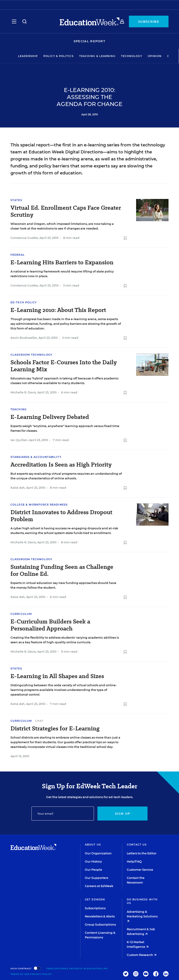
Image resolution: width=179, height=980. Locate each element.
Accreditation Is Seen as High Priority (61, 465)
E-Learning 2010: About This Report (58, 310)
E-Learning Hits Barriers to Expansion (62, 262)
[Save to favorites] (125, 239)
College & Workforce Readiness (39, 505)
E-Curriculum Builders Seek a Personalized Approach (50, 625)
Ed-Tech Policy (24, 302)
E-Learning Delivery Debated (50, 417)
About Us (93, 845)
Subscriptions (95, 908)
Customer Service (140, 870)
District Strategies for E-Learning (55, 729)
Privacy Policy (41, 974)
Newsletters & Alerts (100, 916)
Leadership (28, 56)
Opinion (155, 56)
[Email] (63, 814)
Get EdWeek (95, 899)
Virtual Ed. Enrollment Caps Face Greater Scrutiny (66, 211)
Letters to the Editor (142, 853)
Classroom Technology (31, 355)
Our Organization (98, 853)
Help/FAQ (134, 861)
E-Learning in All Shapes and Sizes (57, 676)
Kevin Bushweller (24, 338)
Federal (18, 255)
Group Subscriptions (100, 925)
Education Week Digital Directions (66, 152)
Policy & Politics (59, 56)
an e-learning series (98, 145)
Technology (132, 56)
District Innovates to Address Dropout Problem (61, 516)
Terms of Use (20, 974)
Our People (93, 870)
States (16, 200)
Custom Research (142, 955)
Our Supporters (96, 878)
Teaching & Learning (97, 56)
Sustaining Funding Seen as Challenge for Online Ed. (62, 570)
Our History (93, 861)
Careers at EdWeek (99, 886)
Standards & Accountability (36, 457)
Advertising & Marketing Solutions (142, 916)
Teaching (19, 409)
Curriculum (21, 614)
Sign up (122, 814)
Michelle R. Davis (23, 392)
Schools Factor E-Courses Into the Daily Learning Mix (64, 366)
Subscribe (149, 21)
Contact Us (137, 845)
